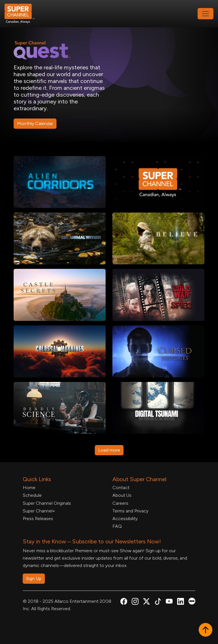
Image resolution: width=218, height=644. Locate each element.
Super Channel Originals (47, 503)
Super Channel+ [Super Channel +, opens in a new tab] (39, 511)
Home (29, 488)
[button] (206, 630)
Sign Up (34, 578)
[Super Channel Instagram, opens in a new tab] (135, 602)
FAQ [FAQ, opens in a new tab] (117, 526)
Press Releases (38, 519)
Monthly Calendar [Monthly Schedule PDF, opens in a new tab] (35, 123)
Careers (120, 503)
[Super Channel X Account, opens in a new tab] (146, 602)
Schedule (32, 495)
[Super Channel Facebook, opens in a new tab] (124, 602)
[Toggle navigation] (206, 14)
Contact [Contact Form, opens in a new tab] (121, 488)
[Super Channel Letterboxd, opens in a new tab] (192, 601)
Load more (109, 450)
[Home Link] (23, 14)
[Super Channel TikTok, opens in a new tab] (158, 602)
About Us (122, 495)
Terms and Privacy (130, 511)
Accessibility (125, 519)
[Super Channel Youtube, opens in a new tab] (169, 602)
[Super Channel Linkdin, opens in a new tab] (181, 602)
